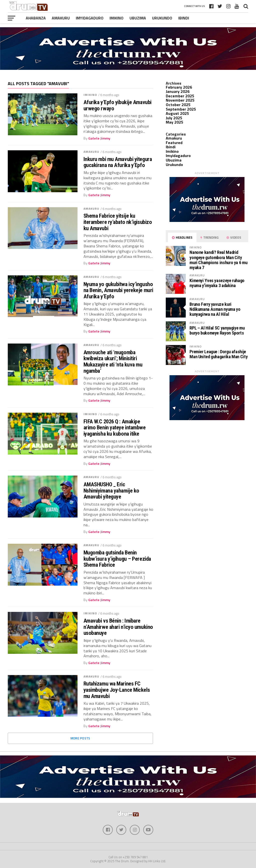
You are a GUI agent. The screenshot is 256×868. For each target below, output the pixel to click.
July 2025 (174, 118)
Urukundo (162, 18)
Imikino (116, 18)
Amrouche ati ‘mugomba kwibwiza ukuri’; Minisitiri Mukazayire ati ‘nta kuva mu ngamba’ (113, 362)
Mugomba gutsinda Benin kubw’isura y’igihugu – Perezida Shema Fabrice (117, 559)
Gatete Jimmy (99, 138)
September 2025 (181, 109)
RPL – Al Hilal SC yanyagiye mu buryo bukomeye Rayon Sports (217, 330)
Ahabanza (36, 18)
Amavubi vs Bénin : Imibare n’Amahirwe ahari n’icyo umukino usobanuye (118, 627)
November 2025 (180, 100)
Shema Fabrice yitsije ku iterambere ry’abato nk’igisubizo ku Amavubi (118, 222)
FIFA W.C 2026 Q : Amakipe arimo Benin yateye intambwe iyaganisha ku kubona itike (115, 428)
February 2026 (179, 87)
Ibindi (184, 18)
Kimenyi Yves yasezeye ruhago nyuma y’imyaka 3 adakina (217, 283)
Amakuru (61, 18)
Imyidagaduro (90, 18)
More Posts (80, 738)
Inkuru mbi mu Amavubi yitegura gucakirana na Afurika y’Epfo (118, 162)
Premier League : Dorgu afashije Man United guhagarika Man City (218, 354)
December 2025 (180, 96)
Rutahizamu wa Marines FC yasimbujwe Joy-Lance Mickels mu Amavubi (117, 690)
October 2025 (178, 105)
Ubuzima (138, 18)
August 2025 (177, 113)
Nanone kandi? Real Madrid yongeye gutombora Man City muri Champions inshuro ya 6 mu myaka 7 (218, 260)
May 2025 (174, 122)
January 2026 (178, 91)
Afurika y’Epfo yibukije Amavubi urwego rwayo (117, 105)
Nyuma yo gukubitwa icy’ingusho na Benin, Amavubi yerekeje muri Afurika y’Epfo (118, 290)
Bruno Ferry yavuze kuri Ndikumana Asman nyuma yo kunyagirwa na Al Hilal (215, 309)
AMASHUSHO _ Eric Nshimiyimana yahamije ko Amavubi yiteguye (111, 491)
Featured (174, 143)
